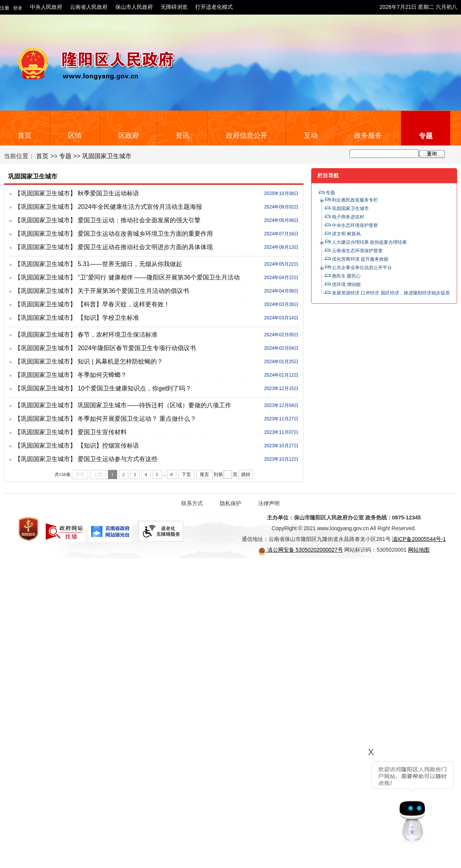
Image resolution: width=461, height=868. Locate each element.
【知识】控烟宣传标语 (108, 446)
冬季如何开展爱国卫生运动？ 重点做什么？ (137, 419)
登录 (18, 8)
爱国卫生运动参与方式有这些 (118, 459)
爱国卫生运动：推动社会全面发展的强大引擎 (139, 220)
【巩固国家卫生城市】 (45, 193)
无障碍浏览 (174, 7)
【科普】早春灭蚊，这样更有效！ (124, 304)
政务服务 (368, 136)
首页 (25, 136)
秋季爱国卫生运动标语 (108, 193)
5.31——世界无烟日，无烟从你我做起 (130, 264)
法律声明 (269, 503)
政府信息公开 (247, 136)
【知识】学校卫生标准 (108, 318)
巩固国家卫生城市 (107, 156)
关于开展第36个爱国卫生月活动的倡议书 (133, 291)
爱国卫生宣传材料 (102, 432)
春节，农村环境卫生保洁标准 (118, 335)
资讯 (182, 136)
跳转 (246, 475)
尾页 (204, 475)
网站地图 (419, 550)
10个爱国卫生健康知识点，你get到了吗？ (134, 388)
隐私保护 (230, 503)
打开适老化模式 (214, 7)
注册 (5, 8)
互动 (311, 136)
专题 (426, 136)
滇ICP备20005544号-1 (419, 539)
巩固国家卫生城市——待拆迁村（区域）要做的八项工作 (154, 405)
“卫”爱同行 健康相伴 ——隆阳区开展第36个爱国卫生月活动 (158, 277)
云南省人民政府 (89, 7)
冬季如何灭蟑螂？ (102, 375)
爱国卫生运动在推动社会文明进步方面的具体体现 (145, 247)
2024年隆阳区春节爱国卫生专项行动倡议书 (137, 348)
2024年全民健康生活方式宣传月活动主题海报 (140, 207)
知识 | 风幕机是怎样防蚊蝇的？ (120, 361)
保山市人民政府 (134, 7)
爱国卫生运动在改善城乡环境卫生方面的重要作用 (145, 234)
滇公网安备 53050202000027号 (301, 550)
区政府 (129, 136)
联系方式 (192, 503)
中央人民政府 (46, 7)
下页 (186, 475)
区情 (75, 136)
